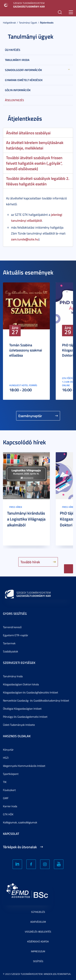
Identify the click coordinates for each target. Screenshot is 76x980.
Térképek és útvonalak (20, 847)
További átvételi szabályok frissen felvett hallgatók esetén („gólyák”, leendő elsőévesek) (34, 163)
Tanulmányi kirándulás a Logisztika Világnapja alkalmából (26, 519)
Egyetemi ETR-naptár (16, 635)
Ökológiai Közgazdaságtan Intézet (22, 709)
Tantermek (9, 643)
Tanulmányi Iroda (17, 60)
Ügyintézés (13, 50)
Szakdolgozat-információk (23, 70)
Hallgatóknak (9, 23)
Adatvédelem (38, 922)
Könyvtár (8, 750)
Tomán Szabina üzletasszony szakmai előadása (26, 350)
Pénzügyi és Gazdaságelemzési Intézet (25, 717)
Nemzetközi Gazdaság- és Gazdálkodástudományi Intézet (36, 700)
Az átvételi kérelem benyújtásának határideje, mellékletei (35, 145)
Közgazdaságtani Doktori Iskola (21, 684)
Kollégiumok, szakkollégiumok (20, 822)
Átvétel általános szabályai (28, 133)
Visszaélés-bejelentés (38, 932)
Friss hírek (16, 507)
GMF (6, 798)
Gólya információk (18, 90)
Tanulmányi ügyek (28, 23)
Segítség (38, 961)
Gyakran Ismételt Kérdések (24, 80)
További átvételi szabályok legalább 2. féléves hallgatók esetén (38, 181)
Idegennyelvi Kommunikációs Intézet (24, 766)
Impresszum (38, 951)
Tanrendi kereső (12, 627)
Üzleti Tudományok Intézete (19, 725)
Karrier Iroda (10, 806)
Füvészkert (9, 790)
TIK (5, 782)
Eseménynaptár (30, 416)
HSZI (6, 758)
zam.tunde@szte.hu (25, 239)
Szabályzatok (11, 651)
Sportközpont (11, 774)
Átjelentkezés (47, 23)
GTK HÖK (8, 814)
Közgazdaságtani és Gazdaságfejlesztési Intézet (31, 692)
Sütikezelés (38, 912)
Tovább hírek (30, 562)
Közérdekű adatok (38, 941)
